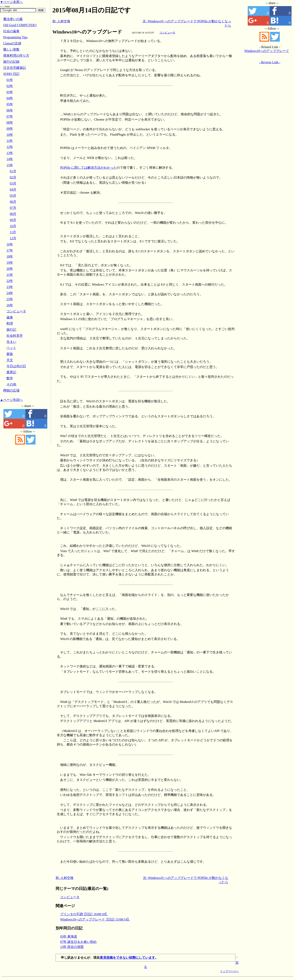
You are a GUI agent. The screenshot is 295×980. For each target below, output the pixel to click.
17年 (10, 250)
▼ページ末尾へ (11, 2)
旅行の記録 (11, 62)
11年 (10, 141)
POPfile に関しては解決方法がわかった (88, 168)
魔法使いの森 (13, 19)
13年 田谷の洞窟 (72, 947)
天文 (10, 360)
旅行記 (11, 330)
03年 (10, 92)
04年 (10, 98)
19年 (10, 263)
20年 (10, 269)
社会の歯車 (11, 31)
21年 (10, 275)
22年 (10, 281)
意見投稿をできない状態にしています (127, 958)
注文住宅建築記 (15, 68)
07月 (13, 208)
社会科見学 (15, 336)
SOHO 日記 (11, 74)
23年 (10, 287)
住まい (11, 342)
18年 (10, 256)
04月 (13, 189)
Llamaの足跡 (12, 43)
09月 (13, 220)
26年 (10, 305)
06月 (13, 202)
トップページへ (229, 971)
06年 (10, 110)
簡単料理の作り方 (16, 56)
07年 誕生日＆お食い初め (78, 942)
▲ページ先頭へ (11, 400)
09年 (10, 129)
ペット (11, 348)
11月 (13, 232)
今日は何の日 (16, 366)
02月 (13, 177)
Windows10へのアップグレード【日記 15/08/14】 (95, 919)
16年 (10, 244)
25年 (10, 299)
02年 (10, 86)
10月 (13, 226)
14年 (10, 159)
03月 (13, 183)
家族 (10, 354)
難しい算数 (11, 49)
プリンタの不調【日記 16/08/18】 (84, 914)
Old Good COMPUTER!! (20, 25)
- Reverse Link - (270, 62)
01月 (13, 171)
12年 (10, 147)
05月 (13, 196)
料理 (10, 323)
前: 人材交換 (61, 21)
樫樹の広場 (11, 390)
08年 (10, 122)
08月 (13, 214)
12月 (13, 238)
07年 (10, 116)
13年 (10, 153)
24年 (10, 293)
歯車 (10, 317)
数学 (10, 378)
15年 (10, 165)
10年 (10, 135)
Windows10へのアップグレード (87, 32)
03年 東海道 (69, 936)
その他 (11, 384)
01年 (10, 80)
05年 (10, 104)
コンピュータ (167, 33)
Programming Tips (15, 37)
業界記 (11, 372)
